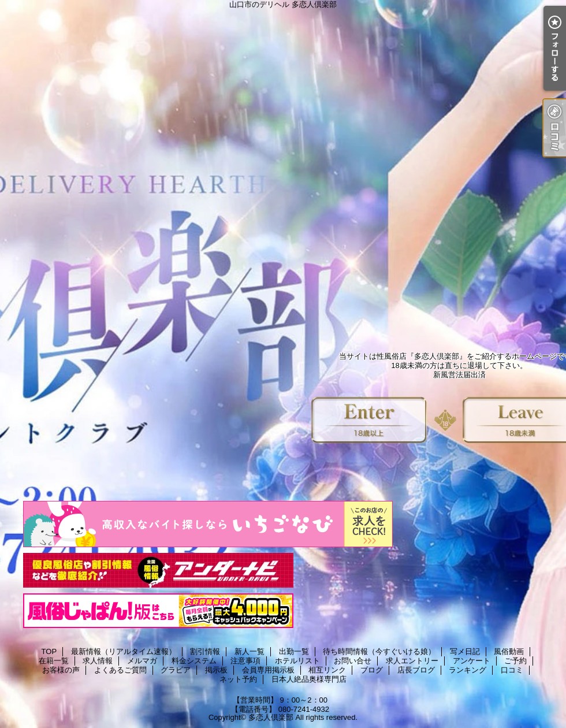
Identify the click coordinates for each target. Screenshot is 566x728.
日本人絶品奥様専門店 (309, 679)
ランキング (468, 670)
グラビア (176, 670)
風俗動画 (509, 651)
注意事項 (245, 661)
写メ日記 (465, 651)
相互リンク (327, 670)
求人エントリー (412, 661)
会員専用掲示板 (268, 670)
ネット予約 (238, 679)
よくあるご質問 (120, 670)
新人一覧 (250, 651)
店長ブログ (416, 670)
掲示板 (216, 670)
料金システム (194, 661)
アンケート (472, 661)
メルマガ (142, 661)
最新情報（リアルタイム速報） (124, 651)
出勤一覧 (294, 651)
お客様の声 (61, 670)
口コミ (512, 670)
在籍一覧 (54, 661)
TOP (49, 651)
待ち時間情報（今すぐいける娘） (379, 651)
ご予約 (515, 661)
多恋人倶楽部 (271, 717)
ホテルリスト (297, 661)
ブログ (372, 670)
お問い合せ (353, 661)
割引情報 (205, 651)
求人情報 (98, 661)
